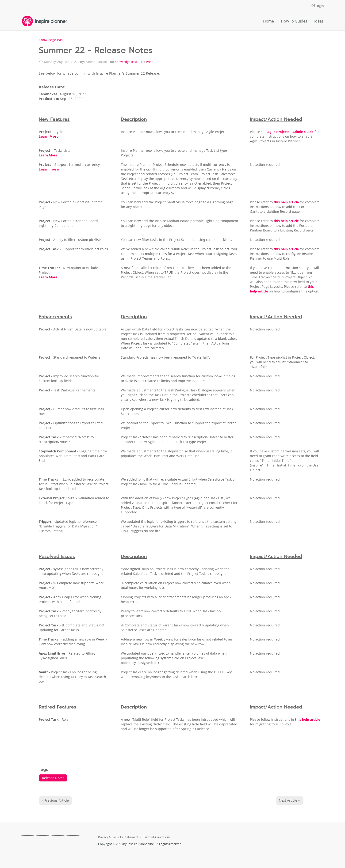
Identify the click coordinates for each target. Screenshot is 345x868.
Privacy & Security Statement (118, 837)
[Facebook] (28, 835)
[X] (43, 835)
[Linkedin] (58, 835)
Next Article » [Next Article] (289, 800)
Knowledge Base (52, 40)
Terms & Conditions (157, 837)
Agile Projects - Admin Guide (290, 132)
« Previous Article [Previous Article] (55, 800)
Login (318, 6)
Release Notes (53, 778)
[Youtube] (73, 835)
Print (149, 62)
